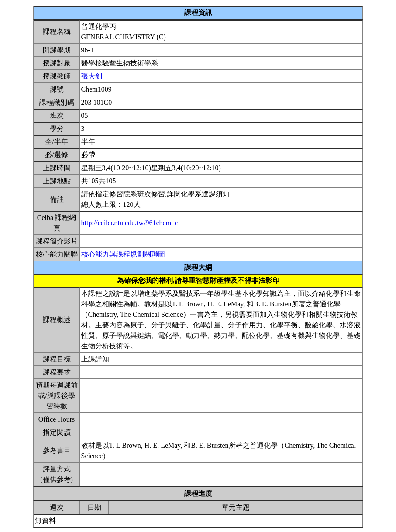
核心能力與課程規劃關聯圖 (123, 254)
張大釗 (92, 76)
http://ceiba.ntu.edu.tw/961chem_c (130, 223)
